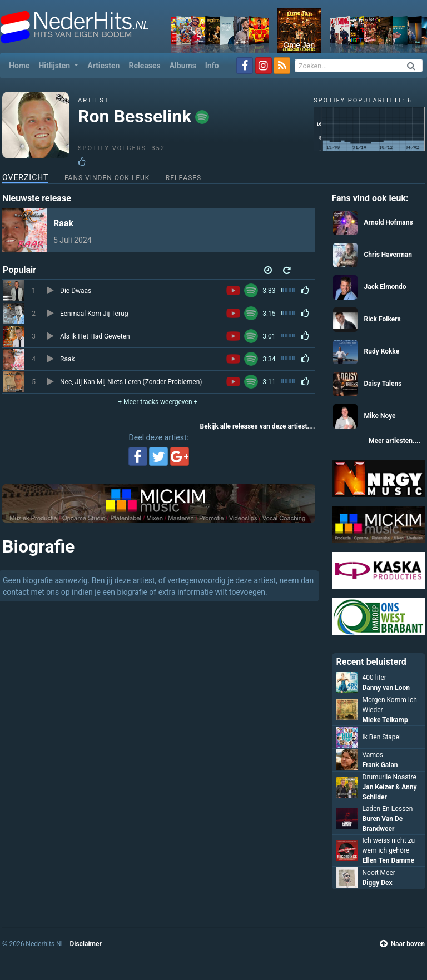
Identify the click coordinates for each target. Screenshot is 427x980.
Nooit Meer (379, 873)
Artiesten (103, 66)
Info (212, 66)
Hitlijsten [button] (55, 66)
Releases (144, 66)
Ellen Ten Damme (389, 860)
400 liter (374, 678)
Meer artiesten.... (394, 441)
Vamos (373, 755)
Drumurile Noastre (389, 777)
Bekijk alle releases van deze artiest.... (258, 426)
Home (21, 65)
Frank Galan (380, 765)
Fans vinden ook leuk (107, 178)
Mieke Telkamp (385, 720)
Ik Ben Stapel (382, 737)
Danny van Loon (386, 688)
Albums (183, 66)
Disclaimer (85, 944)
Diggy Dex (378, 883)
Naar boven (402, 944)
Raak (63, 223)
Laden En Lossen (388, 809)
